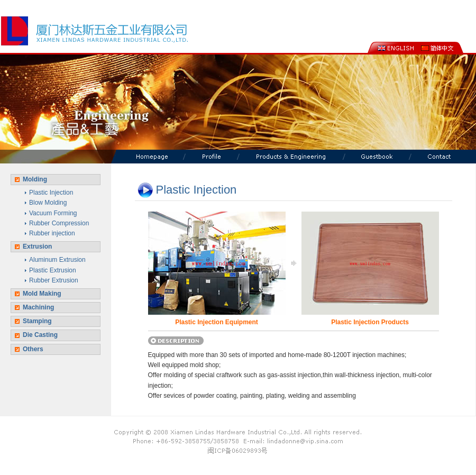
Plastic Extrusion (53, 270)
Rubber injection (52, 233)
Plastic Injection (51, 193)
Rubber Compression (59, 223)
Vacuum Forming (53, 213)
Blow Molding (48, 203)
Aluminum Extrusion (57, 260)
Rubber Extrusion (54, 280)
